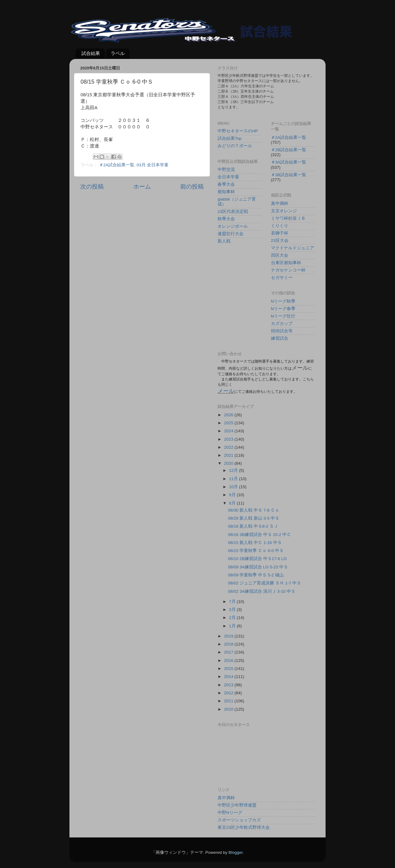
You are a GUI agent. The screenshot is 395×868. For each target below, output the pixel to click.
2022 (229, 447)
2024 (229, 431)
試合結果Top (230, 138)
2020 (229, 463)
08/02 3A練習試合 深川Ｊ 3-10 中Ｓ (262, 591)
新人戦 (224, 241)
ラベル (118, 53)
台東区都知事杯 (286, 263)
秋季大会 (226, 219)
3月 (233, 610)
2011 (229, 701)
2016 (229, 660)
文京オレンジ (284, 211)
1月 (233, 626)
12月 (234, 470)
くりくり (280, 226)
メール (226, 391)
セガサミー (282, 278)
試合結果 (91, 53)
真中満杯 (280, 204)
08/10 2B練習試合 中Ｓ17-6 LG (258, 559)
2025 (229, 423)
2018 (229, 644)
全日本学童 (228, 177)
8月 (233, 503)
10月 (234, 487)
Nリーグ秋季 (283, 301)
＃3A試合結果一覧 (289, 162)
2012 (229, 693)
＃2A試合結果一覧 (117, 165)
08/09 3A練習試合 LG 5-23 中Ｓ (258, 567)
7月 (233, 602)
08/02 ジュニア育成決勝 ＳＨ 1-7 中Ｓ (264, 583)
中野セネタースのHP (238, 131)
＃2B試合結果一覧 (289, 150)
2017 (229, 652)
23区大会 (280, 241)
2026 (229, 415)
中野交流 (226, 170)
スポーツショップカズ (239, 820)
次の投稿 (92, 187)
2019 (229, 636)
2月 (233, 618)
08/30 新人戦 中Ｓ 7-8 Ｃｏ (254, 510)
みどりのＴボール (235, 146)
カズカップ (282, 324)
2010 (229, 709)
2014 (229, 677)
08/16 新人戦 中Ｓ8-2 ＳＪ (253, 526)
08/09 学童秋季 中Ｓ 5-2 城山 (256, 575)
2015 (229, 669)
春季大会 (226, 184)
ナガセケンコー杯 (288, 270)
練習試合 (280, 338)
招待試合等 (282, 331)
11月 (234, 479)
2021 (229, 455)
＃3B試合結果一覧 (289, 175)
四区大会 (280, 255)
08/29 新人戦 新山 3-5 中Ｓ (254, 518)
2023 (229, 439)
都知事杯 (226, 192)
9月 (233, 495)
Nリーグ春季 (283, 309)
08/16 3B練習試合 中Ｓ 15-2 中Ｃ (260, 535)
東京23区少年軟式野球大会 (244, 827)
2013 (229, 685)
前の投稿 (192, 187)
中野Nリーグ (230, 813)
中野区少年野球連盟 (237, 805)
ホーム (142, 187)
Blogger (235, 852)
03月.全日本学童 (153, 165)
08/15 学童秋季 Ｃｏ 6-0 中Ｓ (256, 551)
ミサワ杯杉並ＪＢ (288, 218)
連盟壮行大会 (231, 234)
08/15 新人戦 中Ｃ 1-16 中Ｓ (255, 543)
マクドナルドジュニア (293, 248)
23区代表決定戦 (233, 212)
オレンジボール (233, 226)
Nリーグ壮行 (283, 316)
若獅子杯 (280, 233)
